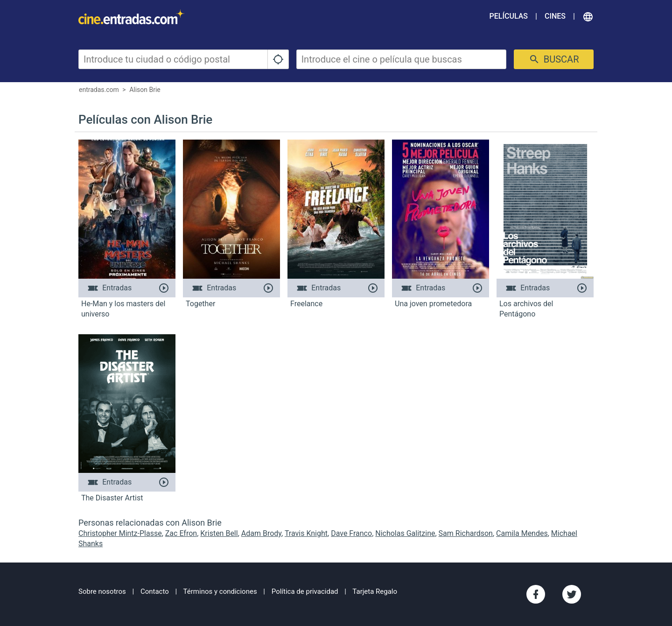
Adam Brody (261, 533)
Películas (509, 16)
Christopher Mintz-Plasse (120, 533)
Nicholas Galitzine (405, 533)
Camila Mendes (522, 533)
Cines (555, 16)
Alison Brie (145, 90)
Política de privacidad (305, 591)
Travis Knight (306, 533)
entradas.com (99, 90)
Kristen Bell (219, 533)
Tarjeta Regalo (375, 591)
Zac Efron (181, 533)
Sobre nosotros (102, 591)
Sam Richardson (466, 533)
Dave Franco (351, 533)
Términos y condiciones (220, 591)
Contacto (155, 591)
